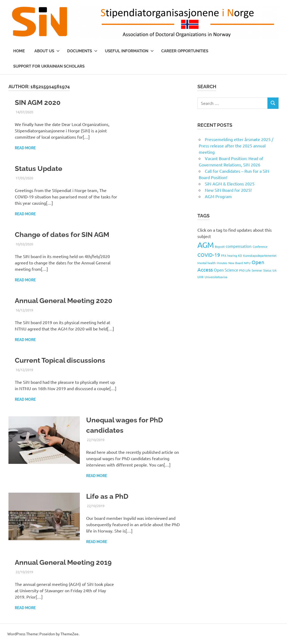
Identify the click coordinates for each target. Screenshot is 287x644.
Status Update (39, 169)
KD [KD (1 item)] (240, 255)
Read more (25, 148)
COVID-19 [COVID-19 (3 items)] (209, 255)
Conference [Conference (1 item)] (260, 246)
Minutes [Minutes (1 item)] (222, 263)
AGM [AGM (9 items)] (206, 245)
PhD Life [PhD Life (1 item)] (245, 270)
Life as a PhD (107, 496)
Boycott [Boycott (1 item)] (220, 246)
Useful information (129, 51)
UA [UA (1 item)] (274, 270)
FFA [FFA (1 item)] (224, 255)
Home (19, 51)
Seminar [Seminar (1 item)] (257, 270)
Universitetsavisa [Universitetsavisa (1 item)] (216, 277)
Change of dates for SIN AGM (62, 235)
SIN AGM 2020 (38, 102)
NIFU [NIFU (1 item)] (247, 263)
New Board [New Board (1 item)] (236, 263)
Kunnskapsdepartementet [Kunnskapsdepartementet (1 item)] (260, 255)
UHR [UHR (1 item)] (200, 277)
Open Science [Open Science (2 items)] (226, 270)
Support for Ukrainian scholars (49, 66)
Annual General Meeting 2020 (64, 301)
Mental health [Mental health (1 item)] (207, 263)
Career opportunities (185, 51)
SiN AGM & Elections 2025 (230, 184)
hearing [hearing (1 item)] (232, 255)
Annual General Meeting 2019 (63, 562)
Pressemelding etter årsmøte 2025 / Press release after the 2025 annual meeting (236, 146)
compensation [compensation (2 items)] (239, 246)
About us (47, 51)
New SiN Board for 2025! (228, 190)
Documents (82, 51)
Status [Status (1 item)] (267, 270)
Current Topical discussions (60, 360)
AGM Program (218, 196)
